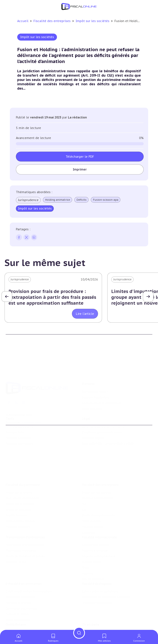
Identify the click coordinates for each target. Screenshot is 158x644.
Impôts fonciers (16, 490)
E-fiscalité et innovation (24, 563)
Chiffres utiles (15, 615)
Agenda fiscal (14, 621)
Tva (84, 478)
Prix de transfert (93, 556)
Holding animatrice (58, 200)
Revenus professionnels (98, 472)
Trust (86, 545)
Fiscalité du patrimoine (23, 459)
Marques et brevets (18, 583)
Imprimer (80, 169)
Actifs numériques (18, 600)
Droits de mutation (19, 484)
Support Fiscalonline (96, 376)
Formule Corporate (18, 424)
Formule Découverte (19, 412)
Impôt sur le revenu (19, 467)
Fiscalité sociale (92, 501)
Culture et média (17, 594)
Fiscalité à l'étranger (95, 527)
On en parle (91, 607)
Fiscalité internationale (99, 514)
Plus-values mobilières (21, 527)
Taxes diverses (91, 495)
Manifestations (92, 626)
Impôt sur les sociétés (93, 21)
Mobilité (87, 550)
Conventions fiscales (95, 522)
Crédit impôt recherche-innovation (29, 571)
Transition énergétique (97, 583)
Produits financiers (18, 501)
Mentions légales (93, 424)
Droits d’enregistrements (98, 490)
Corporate (89, 507)
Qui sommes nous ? (95, 371)
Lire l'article (85, 314)
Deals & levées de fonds (98, 621)
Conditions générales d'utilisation (104, 412)
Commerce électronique (22, 588)
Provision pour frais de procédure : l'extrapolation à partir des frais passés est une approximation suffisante (52, 297)
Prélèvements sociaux (20, 495)
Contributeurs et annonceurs (101, 382)
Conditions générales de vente (102, 418)
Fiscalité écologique (97, 563)
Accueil (23, 21)
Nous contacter (92, 388)
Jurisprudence (28, 200)
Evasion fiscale (91, 539)
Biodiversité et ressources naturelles (106, 577)
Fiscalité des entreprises (53, 21)
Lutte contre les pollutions (100, 571)
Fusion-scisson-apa (106, 200)
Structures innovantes (21, 577)
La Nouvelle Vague (31, 402)
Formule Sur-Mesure (19, 430)
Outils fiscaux (16, 607)
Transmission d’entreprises (25, 514)
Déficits (81, 200)
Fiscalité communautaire (99, 533)
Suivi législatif (15, 626)
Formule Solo (15, 418)
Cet (84, 484)
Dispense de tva (16, 539)
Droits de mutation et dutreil (25, 533)
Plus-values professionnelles (25, 522)
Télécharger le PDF (80, 157)
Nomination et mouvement (100, 615)
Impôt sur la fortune (20, 478)
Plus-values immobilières (23, 472)
